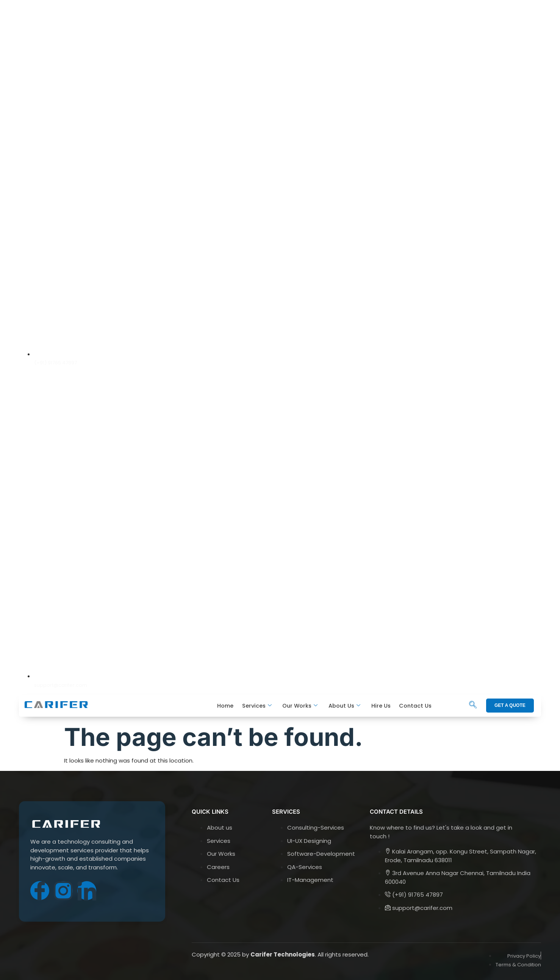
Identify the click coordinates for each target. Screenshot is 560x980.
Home (226, 706)
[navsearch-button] (473, 706)
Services (258, 706)
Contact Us (415, 706)
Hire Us (381, 706)
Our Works (301, 706)
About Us (345, 706)
